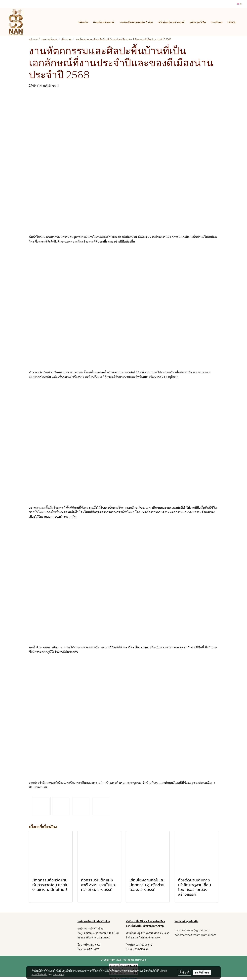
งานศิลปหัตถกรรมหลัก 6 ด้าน (136, 22)
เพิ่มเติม (232, 22)
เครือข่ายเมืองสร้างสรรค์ (171, 22)
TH (240, 4)
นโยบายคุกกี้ (59, 974)
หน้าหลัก (83, 22)
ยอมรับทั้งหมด (202, 973)
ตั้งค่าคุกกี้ (185, 973)
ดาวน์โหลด (217, 22)
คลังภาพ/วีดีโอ (198, 22)
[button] (242, 22)
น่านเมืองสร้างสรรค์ (104, 22)
